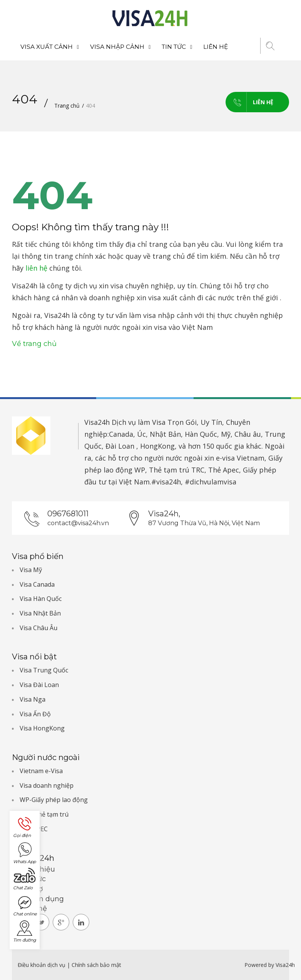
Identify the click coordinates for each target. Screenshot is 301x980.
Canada (121, 434)
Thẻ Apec (224, 470)
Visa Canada (37, 584)
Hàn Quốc (201, 434)
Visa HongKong (42, 728)
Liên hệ (216, 47)
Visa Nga (33, 699)
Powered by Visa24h (270, 965)
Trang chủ (67, 106)
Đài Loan (120, 446)
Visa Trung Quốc (44, 670)
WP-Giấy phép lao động (54, 800)
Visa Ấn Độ (35, 714)
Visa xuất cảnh (50, 47)
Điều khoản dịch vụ (42, 965)
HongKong (157, 446)
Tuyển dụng (43, 899)
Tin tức (177, 47)
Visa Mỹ (31, 570)
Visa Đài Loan (39, 685)
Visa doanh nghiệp (47, 785)
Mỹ (226, 434)
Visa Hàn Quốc (41, 599)
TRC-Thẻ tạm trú (44, 814)
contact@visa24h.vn (78, 523)
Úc (141, 434)
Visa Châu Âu (38, 628)
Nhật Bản (165, 434)
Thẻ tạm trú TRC (177, 470)
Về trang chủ (34, 344)
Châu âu (248, 434)
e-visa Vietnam (240, 458)
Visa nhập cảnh (120, 47)
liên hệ (36, 268)
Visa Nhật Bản (40, 613)
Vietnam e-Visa (41, 771)
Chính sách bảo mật (96, 965)
